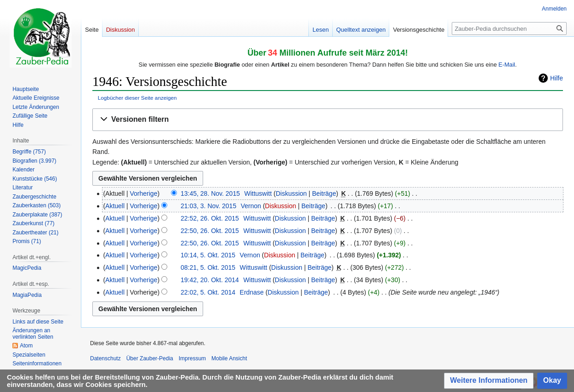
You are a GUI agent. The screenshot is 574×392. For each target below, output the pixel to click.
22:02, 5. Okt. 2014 (208, 292)
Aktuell (115, 206)
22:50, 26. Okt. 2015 (210, 231)
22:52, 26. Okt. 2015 (210, 218)
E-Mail (507, 65)
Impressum (192, 358)
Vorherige (144, 193)
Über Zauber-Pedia (150, 358)
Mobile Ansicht (229, 358)
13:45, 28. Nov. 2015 (210, 193)
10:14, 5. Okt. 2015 (208, 255)
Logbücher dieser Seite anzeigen (137, 98)
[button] (328, 120)
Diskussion (291, 193)
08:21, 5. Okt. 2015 (208, 267)
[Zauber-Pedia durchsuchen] (509, 28)
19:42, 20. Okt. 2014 (210, 280)
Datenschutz (105, 358)
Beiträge (324, 193)
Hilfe (557, 78)
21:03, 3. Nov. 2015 (208, 206)
